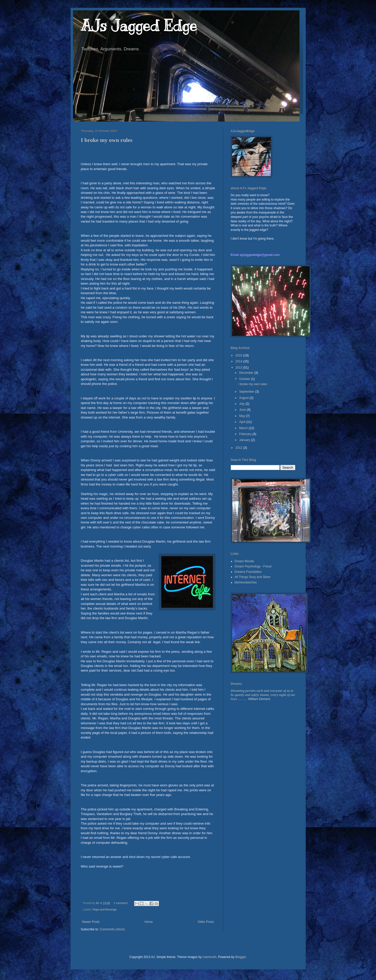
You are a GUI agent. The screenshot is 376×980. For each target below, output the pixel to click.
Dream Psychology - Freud (253, 566)
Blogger (240, 957)
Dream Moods (244, 561)
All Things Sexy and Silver (253, 577)
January (245, 440)
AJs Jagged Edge (139, 26)
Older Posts (206, 922)
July (242, 404)
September (247, 392)
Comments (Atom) (112, 929)
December (247, 373)
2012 (239, 448)
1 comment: (121, 903)
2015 (239, 355)
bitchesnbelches (246, 582)
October (245, 379)
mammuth (209, 957)
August (244, 398)
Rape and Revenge (105, 909)
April (243, 422)
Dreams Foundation (248, 572)
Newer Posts (91, 922)
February (246, 434)
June (243, 410)
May (242, 416)
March (244, 428)
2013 (239, 368)
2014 (239, 361)
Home (149, 922)
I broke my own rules (107, 140)
